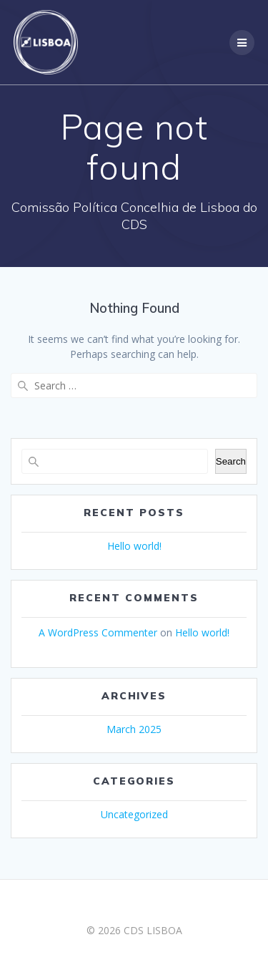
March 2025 (134, 729)
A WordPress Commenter (98, 632)
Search (231, 461)
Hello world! (134, 546)
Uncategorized (134, 814)
